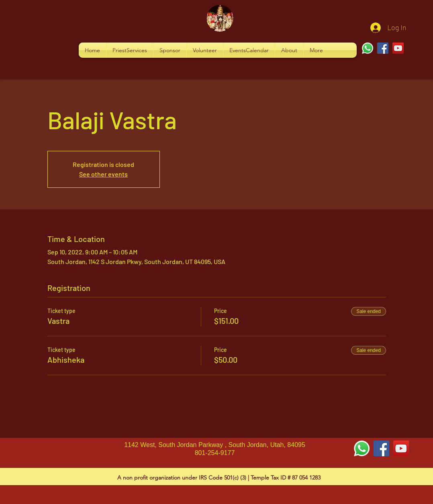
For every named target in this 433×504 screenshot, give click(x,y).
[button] (130, 50)
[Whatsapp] (368, 48)
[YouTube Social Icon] (401, 448)
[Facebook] (383, 48)
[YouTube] (398, 48)
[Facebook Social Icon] (381, 448)
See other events (103, 174)
